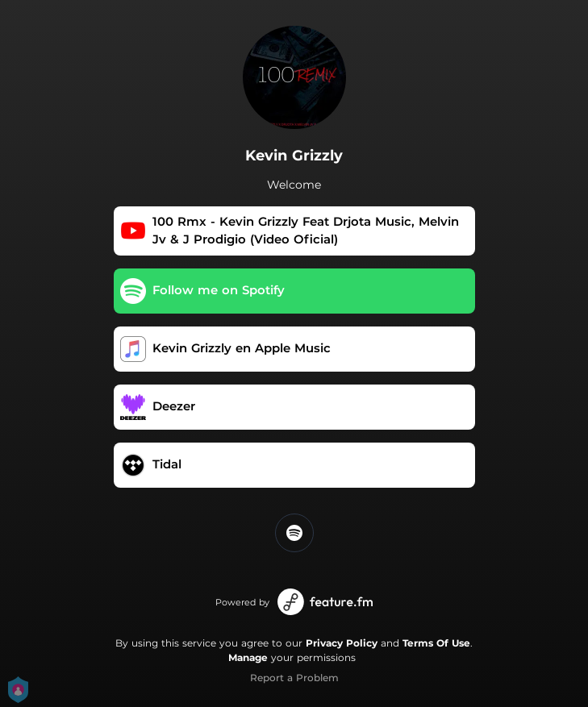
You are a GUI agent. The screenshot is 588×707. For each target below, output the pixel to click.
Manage (248, 657)
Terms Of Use (436, 643)
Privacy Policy (342, 643)
